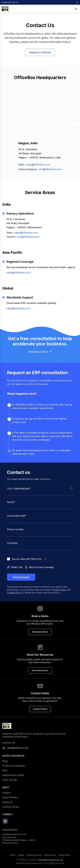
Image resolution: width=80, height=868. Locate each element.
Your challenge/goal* (19, 488)
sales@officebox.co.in (38, 165)
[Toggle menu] (76, 9)
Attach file (15, 567)
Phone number (15, 529)
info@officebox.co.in (50, 169)
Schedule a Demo (40, 352)
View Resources (40, 670)
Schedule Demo (40, 632)
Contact (21, 855)
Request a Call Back (40, 52)
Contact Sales (40, 709)
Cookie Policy (64, 855)
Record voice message (39, 567)
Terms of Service (34, 855)
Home (13, 855)
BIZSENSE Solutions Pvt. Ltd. (51, 860)
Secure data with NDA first (27, 559)
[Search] (77, 2)
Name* (11, 502)
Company (12, 543)
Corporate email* (17, 516)
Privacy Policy (60, 590)
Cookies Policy (14, 593)
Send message (21, 577)
